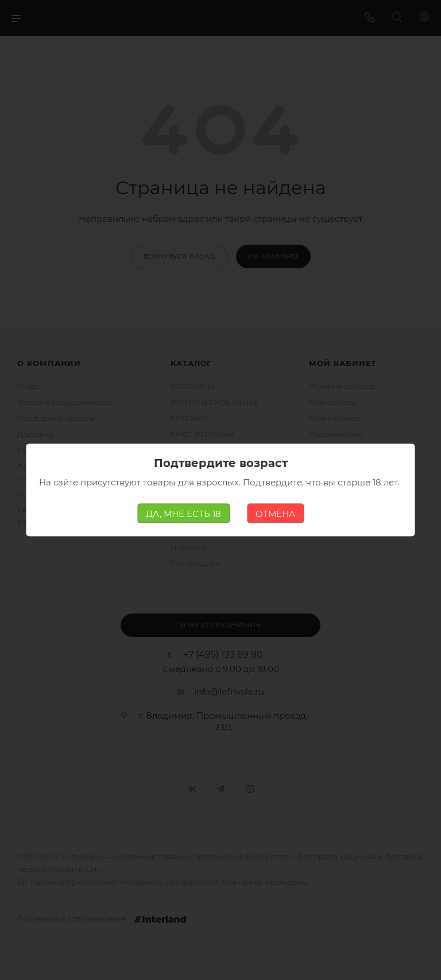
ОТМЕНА (275, 513)
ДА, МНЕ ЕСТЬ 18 (183, 513)
